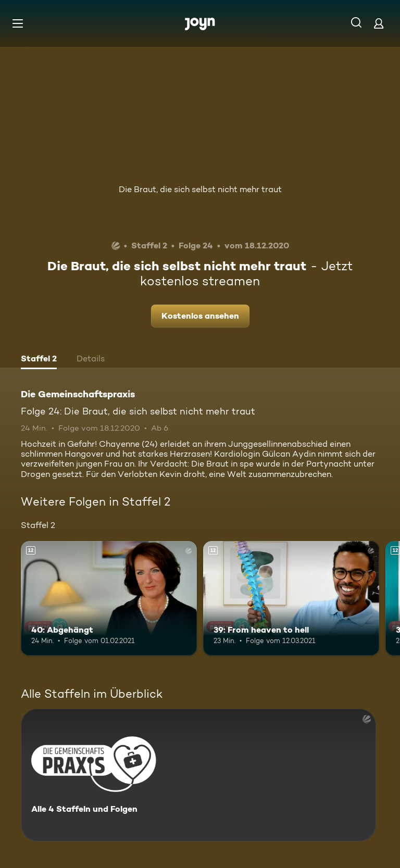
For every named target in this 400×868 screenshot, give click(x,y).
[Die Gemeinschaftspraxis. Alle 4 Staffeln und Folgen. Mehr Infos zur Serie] (198, 775)
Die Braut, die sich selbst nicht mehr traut (200, 189)
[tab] (39, 360)
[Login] (379, 23)
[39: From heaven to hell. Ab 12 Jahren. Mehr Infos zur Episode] (291, 598)
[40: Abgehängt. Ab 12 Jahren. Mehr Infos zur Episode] (109, 598)
